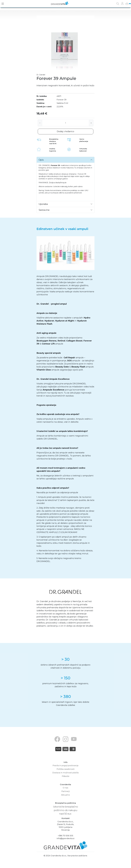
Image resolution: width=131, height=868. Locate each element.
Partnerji (65, 791)
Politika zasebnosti (66, 769)
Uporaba (43, 204)
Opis (41, 160)
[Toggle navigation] (3, 4)
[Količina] (66, 123)
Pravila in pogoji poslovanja (65, 765)
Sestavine (44, 210)
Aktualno (65, 795)
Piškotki (66, 776)
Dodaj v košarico (65, 131)
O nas (65, 788)
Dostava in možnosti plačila (65, 773)
